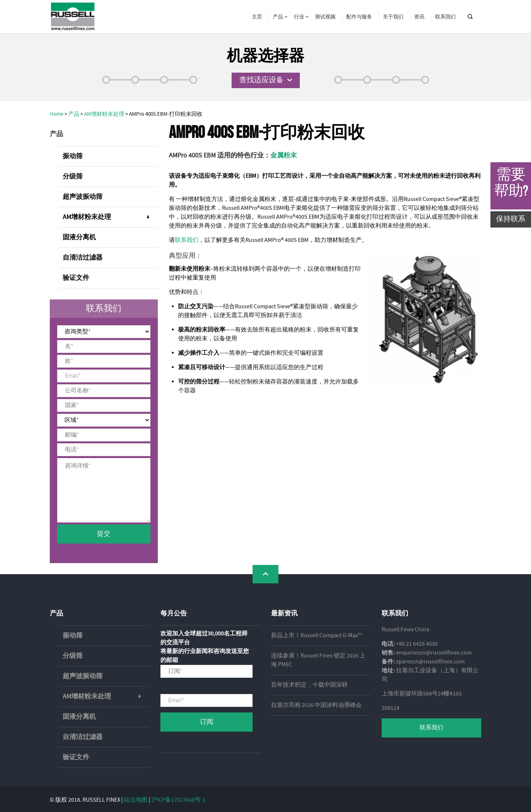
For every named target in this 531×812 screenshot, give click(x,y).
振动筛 (73, 156)
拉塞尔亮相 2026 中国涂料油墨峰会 (316, 705)
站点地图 (136, 800)
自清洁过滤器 (83, 258)
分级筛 (73, 177)
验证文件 (76, 278)
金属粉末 (284, 156)
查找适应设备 (261, 80)
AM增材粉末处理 (110, 217)
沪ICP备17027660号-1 (178, 800)
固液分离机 (79, 237)
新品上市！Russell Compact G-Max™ (316, 636)
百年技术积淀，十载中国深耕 (309, 685)
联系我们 (187, 240)
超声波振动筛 (83, 197)
